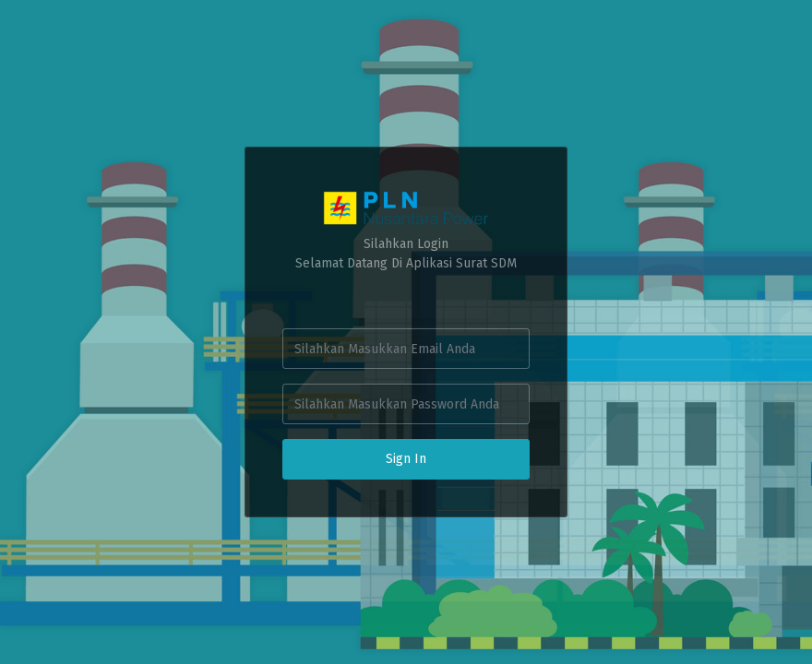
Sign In (406, 459)
